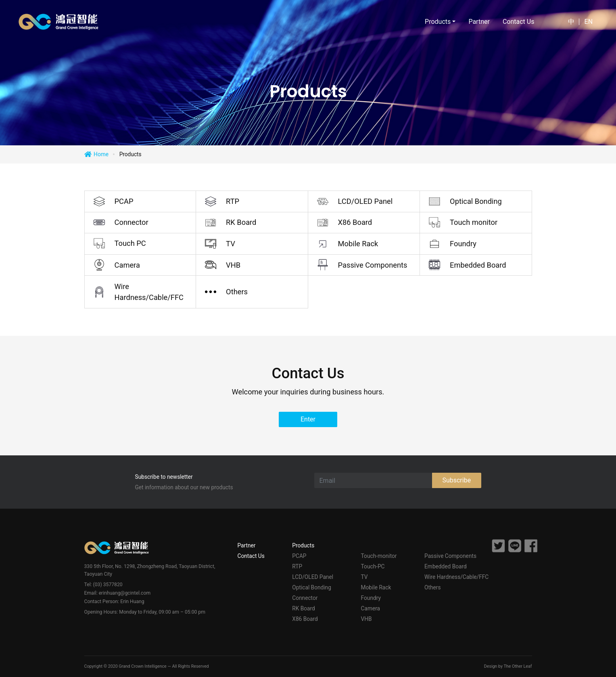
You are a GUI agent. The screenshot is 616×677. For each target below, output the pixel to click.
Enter (308, 419)
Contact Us (519, 22)
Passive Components (373, 265)
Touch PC (130, 243)
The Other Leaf (518, 666)
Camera (127, 265)
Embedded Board (478, 265)
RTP (233, 201)
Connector (132, 222)
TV (231, 244)
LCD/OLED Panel (365, 201)
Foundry (463, 244)
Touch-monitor (379, 556)
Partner (479, 22)
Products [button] (438, 22)
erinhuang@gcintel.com (125, 593)
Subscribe (456, 480)
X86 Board (355, 222)
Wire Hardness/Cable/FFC (149, 292)
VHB (233, 265)
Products (303, 545)
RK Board (241, 222)
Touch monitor (474, 222)
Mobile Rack (358, 244)
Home (101, 154)
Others (237, 292)
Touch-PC (373, 566)
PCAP (124, 201)
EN (589, 22)
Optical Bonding (476, 201)
